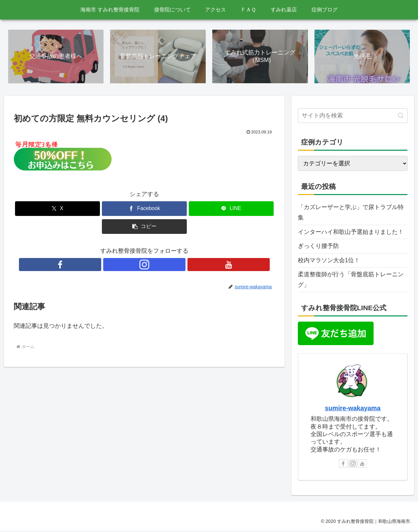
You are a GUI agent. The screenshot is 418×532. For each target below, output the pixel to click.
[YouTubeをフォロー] (159, 266)
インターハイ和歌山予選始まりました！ (351, 233)
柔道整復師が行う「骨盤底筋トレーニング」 (351, 281)
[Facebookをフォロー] (129, 266)
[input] (353, 117)
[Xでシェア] (57, 210)
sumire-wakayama (353, 409)
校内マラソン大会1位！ (329, 261)
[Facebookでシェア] (144, 210)
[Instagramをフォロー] (144, 266)
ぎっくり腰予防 (318, 247)
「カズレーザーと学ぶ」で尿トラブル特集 (351, 213)
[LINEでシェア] (231, 210)
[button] (144, 228)
